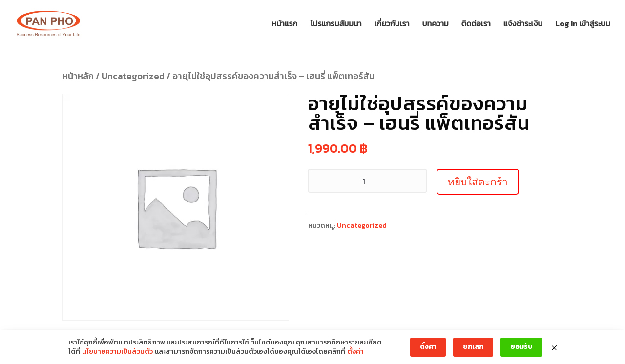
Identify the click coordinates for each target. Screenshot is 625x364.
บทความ (436, 25)
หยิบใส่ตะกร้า (478, 182)
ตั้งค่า (355, 352)
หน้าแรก (285, 25)
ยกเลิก (473, 347)
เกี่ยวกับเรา (392, 25)
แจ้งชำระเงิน (523, 25)
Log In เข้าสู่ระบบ (583, 25)
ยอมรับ (521, 347)
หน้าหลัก (78, 76)
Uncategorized (133, 76)
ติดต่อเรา (476, 25)
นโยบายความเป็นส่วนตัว (117, 352)
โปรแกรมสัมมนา (336, 25)
